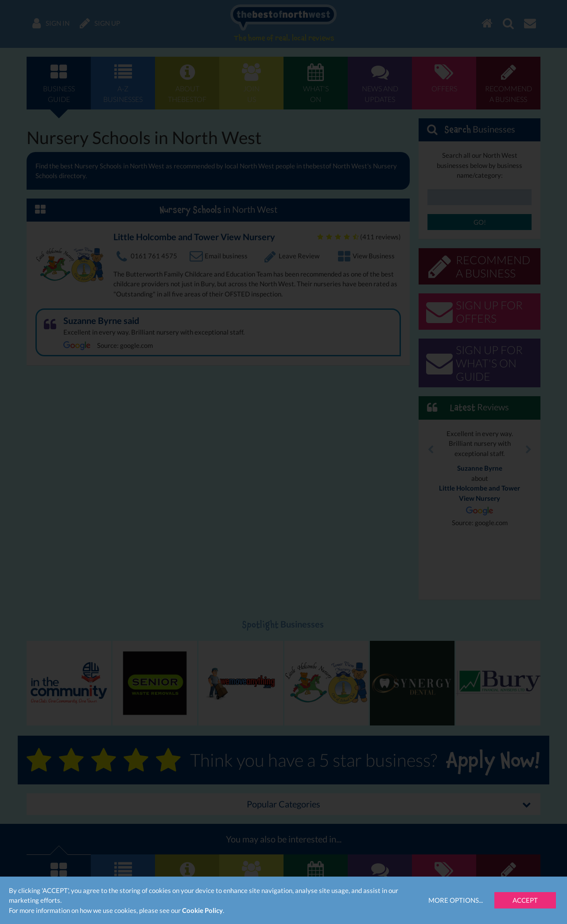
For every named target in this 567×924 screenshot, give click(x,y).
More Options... (456, 900)
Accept (525, 900)
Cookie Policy (202, 910)
